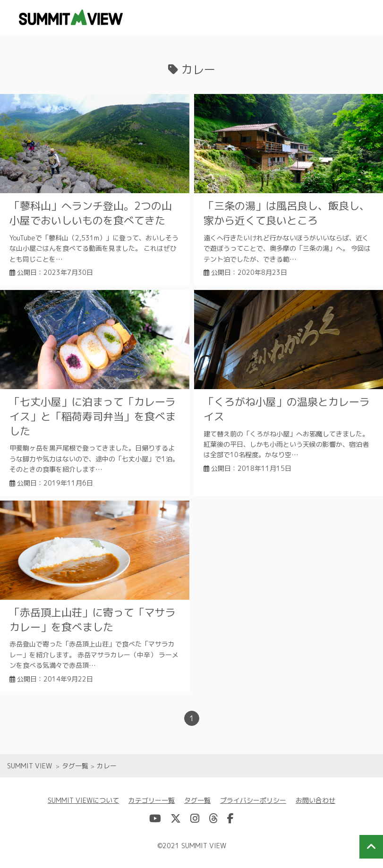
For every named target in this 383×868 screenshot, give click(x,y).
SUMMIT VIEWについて (83, 800)
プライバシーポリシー (253, 800)
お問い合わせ (315, 800)
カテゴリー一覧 (152, 800)
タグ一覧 (197, 800)
